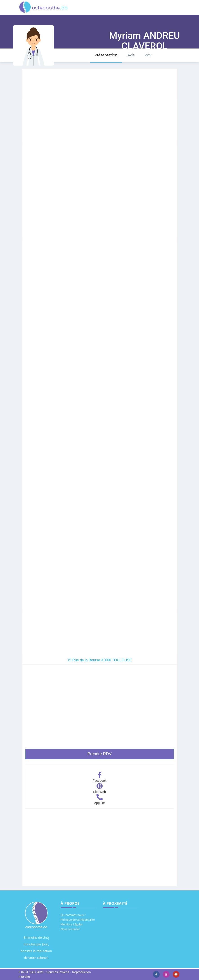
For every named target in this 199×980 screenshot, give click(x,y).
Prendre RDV (99, 754)
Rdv (148, 55)
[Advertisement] (100, 851)
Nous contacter (70, 929)
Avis (131, 55)
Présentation (106, 55)
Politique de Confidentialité (78, 920)
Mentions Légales (72, 924)
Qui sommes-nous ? (73, 915)
